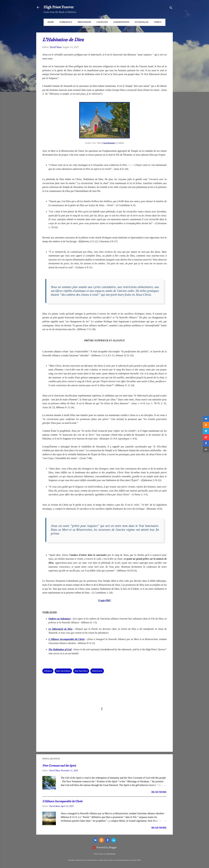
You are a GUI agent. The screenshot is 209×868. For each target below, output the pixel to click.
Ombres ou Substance (60, 619)
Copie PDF (104, 600)
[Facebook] (108, 840)
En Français (142, 22)
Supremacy (66, 22)
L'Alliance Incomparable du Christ (67, 639)
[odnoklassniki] (101, 840)
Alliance (48, 671)
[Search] (171, 8)
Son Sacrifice (81, 671)
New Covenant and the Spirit (59, 766)
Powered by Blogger (104, 847)
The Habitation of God (60, 649)
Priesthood (84, 22)
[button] (206, 419)
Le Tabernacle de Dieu (60, 629)
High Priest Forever (59, 7)
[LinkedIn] (114, 840)
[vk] (95, 840)
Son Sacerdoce (63, 671)
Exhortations (121, 22)
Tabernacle (97, 671)
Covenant (102, 22)
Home (51, 22)
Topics (158, 22)
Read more (159, 792)
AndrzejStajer (111, 854)
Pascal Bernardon (109, 143)
